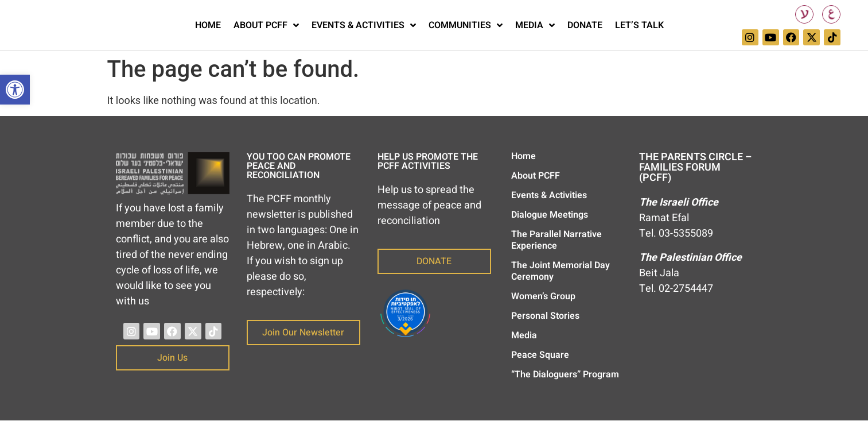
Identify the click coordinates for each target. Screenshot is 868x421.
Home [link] (208, 25)
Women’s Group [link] (543, 296)
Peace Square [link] (540, 355)
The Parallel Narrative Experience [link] (556, 240)
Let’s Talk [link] (639, 25)
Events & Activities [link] (364, 25)
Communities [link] (466, 25)
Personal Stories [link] (545, 316)
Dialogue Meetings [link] (550, 215)
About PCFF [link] (266, 25)
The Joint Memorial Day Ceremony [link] (560, 271)
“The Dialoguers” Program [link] (565, 374)
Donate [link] (585, 25)
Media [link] (535, 25)
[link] (15, 90)
